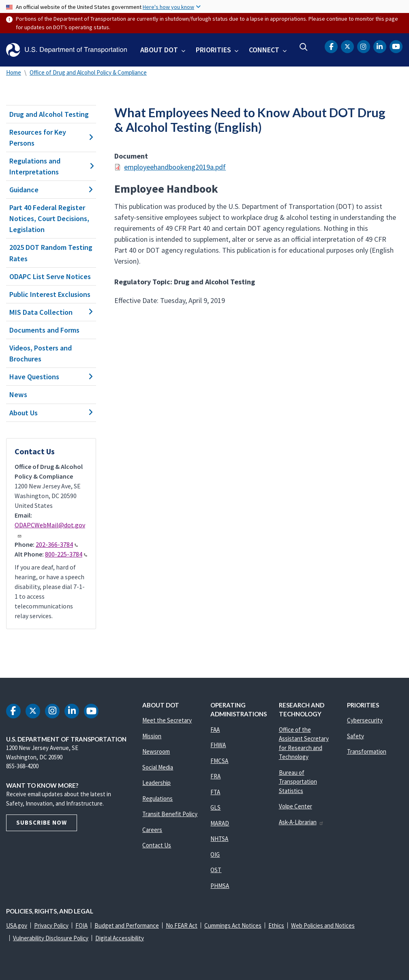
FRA (215, 776)
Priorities (213, 50)
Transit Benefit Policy (170, 814)
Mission (152, 736)
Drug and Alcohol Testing (49, 114)
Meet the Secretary (167, 720)
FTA (215, 792)
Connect (264, 50)
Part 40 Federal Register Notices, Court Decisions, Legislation (49, 218)
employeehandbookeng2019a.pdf (175, 167)
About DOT (159, 50)
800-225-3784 (66, 554)
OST (216, 870)
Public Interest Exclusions (50, 294)
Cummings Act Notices (233, 925)
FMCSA (219, 761)
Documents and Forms (44, 330)
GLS (215, 807)
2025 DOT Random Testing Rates (51, 253)
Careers (152, 830)
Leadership (156, 783)
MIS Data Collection (51, 312)
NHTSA (219, 839)
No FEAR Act (182, 925)
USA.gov (17, 925)
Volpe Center (296, 806)
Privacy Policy (51, 925)
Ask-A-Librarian (301, 822)
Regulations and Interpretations (51, 166)
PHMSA (220, 886)
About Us (51, 413)
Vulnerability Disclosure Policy (51, 938)
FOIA (81, 925)
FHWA (218, 745)
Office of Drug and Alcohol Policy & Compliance (88, 72)
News (18, 394)
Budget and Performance (127, 925)
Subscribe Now (42, 822)
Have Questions (51, 377)
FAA (215, 730)
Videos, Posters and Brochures (41, 353)
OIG (215, 854)
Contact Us (157, 845)
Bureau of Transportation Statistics (298, 782)
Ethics (276, 925)
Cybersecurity (365, 720)
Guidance (51, 190)
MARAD (220, 823)
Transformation (367, 751)
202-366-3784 (57, 544)
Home (14, 72)
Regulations (157, 798)
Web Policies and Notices (323, 925)
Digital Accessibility (120, 938)
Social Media (158, 767)
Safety (355, 736)
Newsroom (156, 751)
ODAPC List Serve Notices (50, 276)
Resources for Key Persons (51, 138)
